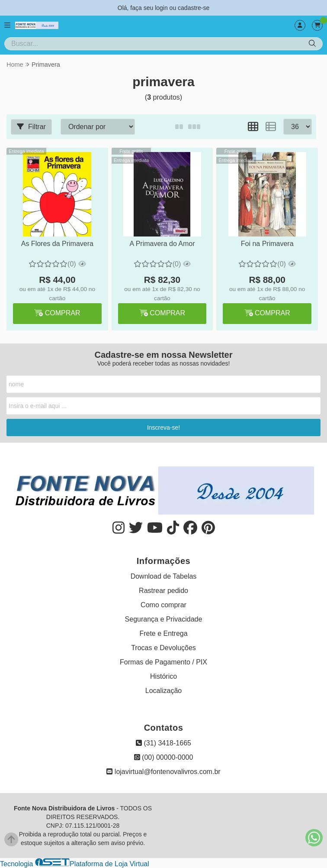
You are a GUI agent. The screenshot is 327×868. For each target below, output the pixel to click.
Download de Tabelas (164, 576)
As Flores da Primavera (57, 244)
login (162, 8)
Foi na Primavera (266, 244)
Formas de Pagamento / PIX (163, 662)
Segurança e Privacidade (164, 619)
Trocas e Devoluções (163, 648)
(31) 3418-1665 (163, 743)
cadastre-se (194, 8)
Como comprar (163, 605)
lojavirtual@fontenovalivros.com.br (163, 772)
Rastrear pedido (163, 591)
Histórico (163, 676)
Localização (164, 691)
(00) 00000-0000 (164, 757)
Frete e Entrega (163, 633)
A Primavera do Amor (162, 244)
